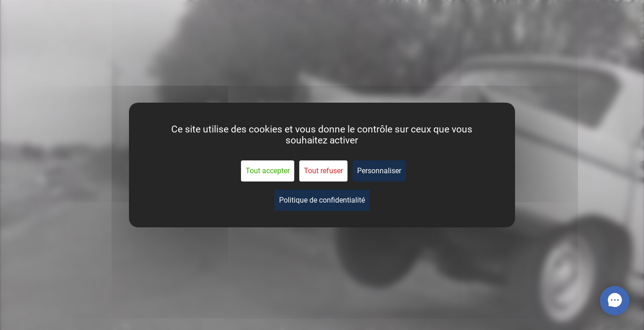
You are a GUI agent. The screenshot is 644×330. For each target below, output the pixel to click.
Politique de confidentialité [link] (322, 200)
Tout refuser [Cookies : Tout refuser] (323, 171)
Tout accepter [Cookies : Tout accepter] (268, 171)
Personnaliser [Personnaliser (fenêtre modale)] (379, 171)
